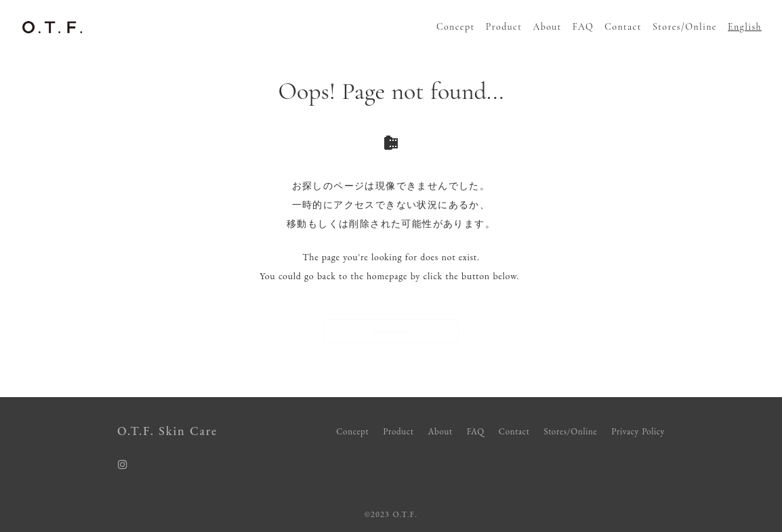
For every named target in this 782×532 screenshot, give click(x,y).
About (547, 27)
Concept (456, 27)
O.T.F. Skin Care (167, 431)
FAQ (583, 27)
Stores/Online (685, 27)
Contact (623, 27)
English (745, 27)
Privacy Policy (638, 431)
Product (504, 27)
